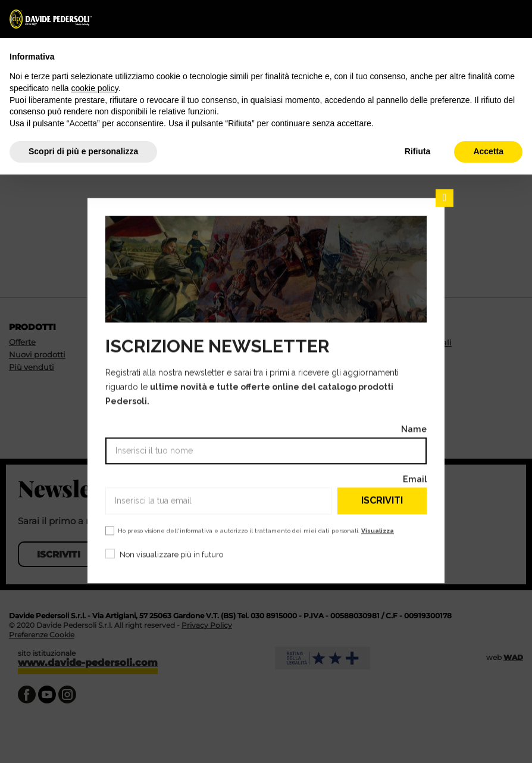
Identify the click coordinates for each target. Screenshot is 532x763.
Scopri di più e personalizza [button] (83, 151)
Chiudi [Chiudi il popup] (445, 198)
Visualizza (378, 530)
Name (414, 429)
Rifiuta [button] (418, 151)
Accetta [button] (488, 151)
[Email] (218, 501)
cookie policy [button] (95, 88)
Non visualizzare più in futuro (171, 554)
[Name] (266, 451)
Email (415, 479)
